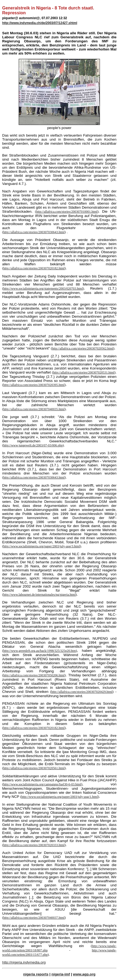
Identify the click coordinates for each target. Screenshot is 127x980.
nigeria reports (36, 974)
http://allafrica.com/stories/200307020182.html (34, 268)
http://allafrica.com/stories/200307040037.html (34, 918)
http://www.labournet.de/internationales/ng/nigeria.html (40, 595)
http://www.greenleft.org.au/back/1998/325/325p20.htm (40, 651)
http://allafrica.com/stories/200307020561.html (34, 768)
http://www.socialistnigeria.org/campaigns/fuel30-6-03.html (42, 784)
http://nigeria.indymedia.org (24, 962)
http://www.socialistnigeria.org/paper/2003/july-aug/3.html (42, 546)
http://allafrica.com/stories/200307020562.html (83, 348)
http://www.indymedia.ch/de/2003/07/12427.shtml (40, 23)
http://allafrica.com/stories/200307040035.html (34, 409)
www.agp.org (84, 974)
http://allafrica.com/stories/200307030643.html (34, 232)
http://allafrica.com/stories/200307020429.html (82, 692)
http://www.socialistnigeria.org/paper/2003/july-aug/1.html (59, 797)
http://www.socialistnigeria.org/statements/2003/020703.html (43, 289)
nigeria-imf (61, 974)
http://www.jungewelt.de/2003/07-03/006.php (33, 445)
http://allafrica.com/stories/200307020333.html (34, 845)
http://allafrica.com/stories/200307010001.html (67, 212)
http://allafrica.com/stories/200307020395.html (34, 385)
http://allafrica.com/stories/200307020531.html (84, 372)
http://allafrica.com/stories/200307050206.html (34, 675)
